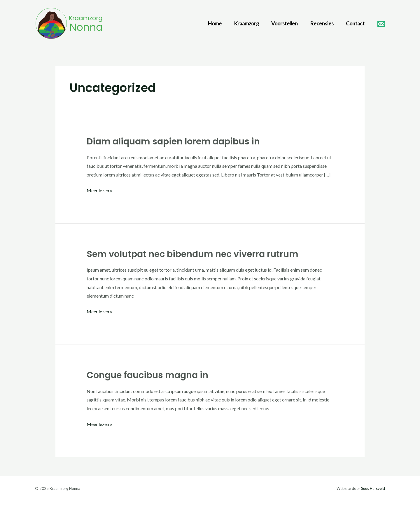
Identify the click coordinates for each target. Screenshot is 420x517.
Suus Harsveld (373, 488)
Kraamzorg (246, 23)
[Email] (381, 24)
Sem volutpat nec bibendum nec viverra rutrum (192, 254)
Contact (355, 23)
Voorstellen (285, 23)
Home (215, 23)
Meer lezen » (99, 190)
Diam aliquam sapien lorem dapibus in (173, 142)
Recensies (322, 23)
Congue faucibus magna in (147, 375)
